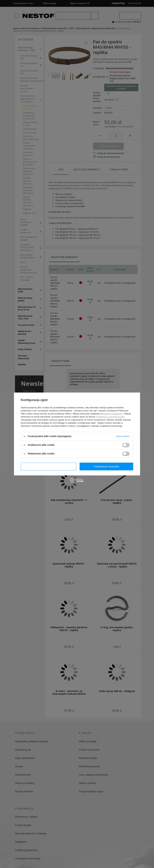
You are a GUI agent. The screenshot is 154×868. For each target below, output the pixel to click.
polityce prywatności (113, 414)
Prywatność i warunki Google (110, 417)
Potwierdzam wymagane (48, 466)
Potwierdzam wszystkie (106, 466)
